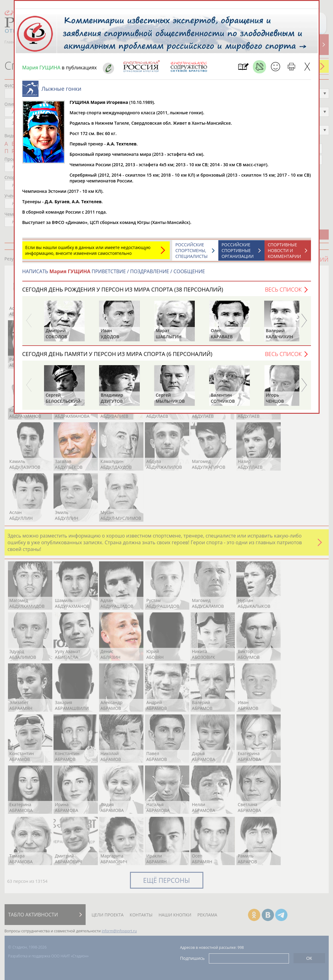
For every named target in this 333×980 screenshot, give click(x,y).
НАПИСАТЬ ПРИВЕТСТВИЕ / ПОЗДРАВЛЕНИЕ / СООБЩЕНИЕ (114, 274)
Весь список (283, 292)
